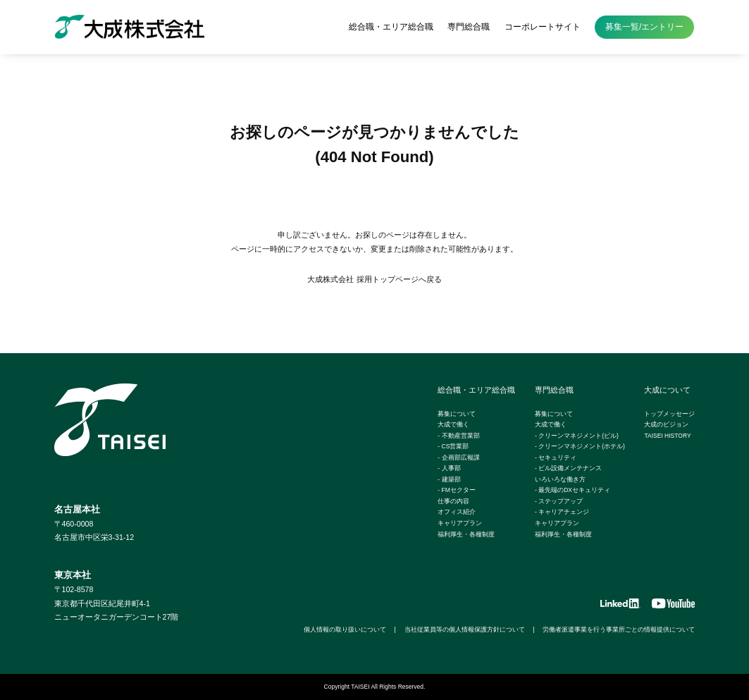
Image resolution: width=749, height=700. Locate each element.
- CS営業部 (453, 446)
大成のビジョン (666, 424)
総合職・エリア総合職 (391, 27)
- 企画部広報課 (458, 458)
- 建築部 (449, 479)
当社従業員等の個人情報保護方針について (465, 630)
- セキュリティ (556, 458)
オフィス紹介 (457, 512)
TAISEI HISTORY (667, 436)
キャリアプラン (460, 523)
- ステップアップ (559, 501)
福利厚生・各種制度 (466, 534)
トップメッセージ (669, 414)
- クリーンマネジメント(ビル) (577, 436)
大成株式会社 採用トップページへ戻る (374, 279)
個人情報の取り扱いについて (345, 630)
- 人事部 (449, 468)
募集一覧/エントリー (644, 27)
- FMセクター (456, 490)
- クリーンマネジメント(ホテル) (580, 446)
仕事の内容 (453, 501)
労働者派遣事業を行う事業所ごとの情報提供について (619, 630)
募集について (457, 414)
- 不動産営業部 (458, 436)
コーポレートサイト (543, 27)
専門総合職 (469, 27)
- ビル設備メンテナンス (568, 468)
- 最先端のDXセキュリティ (572, 490)
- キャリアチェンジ (562, 512)
